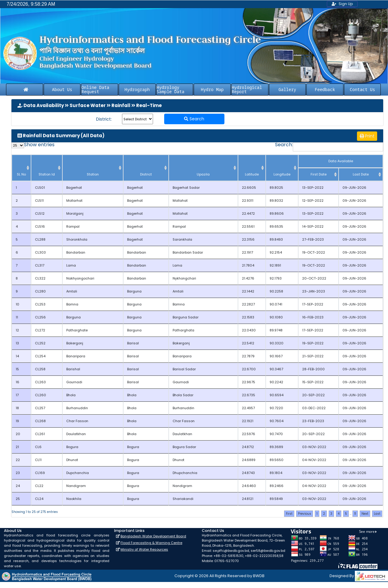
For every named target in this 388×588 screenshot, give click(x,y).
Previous (305, 514)
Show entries (33, 145)
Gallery (287, 89)
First (289, 514)
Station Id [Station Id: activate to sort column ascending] (47, 174)
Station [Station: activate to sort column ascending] (93, 174)
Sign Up (342, 4)
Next (365, 514)
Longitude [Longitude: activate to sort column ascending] (282, 174)
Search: (329, 147)
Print (367, 136)
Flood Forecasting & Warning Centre (151, 543)
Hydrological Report (247, 89)
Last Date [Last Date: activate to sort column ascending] (361, 174)
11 (355, 514)
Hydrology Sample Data (171, 89)
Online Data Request (95, 89)
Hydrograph (137, 89)
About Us (62, 89)
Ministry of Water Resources (144, 549)
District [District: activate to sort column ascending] (146, 174)
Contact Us (362, 89)
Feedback (325, 89)
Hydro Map (212, 89)
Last (377, 514)
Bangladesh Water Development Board (153, 536)
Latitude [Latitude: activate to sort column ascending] (252, 174)
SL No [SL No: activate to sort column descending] (21, 174)
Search (194, 119)
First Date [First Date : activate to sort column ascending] (319, 174)
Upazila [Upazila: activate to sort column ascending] (203, 174)
